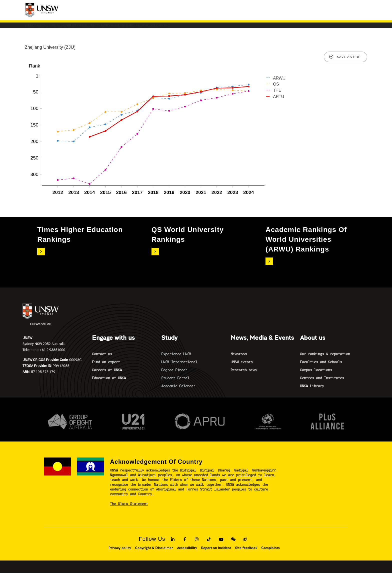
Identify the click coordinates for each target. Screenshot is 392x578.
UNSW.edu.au (40, 320)
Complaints (270, 553)
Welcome (42, 28)
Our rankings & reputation (325, 359)
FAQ (281, 28)
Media (213, 28)
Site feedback (246, 553)
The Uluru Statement (129, 509)
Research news (244, 375)
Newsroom (239, 359)
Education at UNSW (109, 383)
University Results (120, 28)
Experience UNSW (176, 359)
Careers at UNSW (107, 375)
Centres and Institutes (322, 383)
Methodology (248, 28)
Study (169, 343)
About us (313, 343)
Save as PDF (349, 62)
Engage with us (113, 343)
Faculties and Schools (321, 367)
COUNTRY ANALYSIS (174, 28)
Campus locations (316, 375)
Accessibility (187, 553)
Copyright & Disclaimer (154, 553)
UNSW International (179, 367)
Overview (76, 28)
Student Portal (175, 383)
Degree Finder (174, 375)
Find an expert (106, 367)
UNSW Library (312, 391)
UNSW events (242, 367)
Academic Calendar (178, 391)
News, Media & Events (262, 343)
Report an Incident (216, 553)
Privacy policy (120, 553)
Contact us (102, 359)
